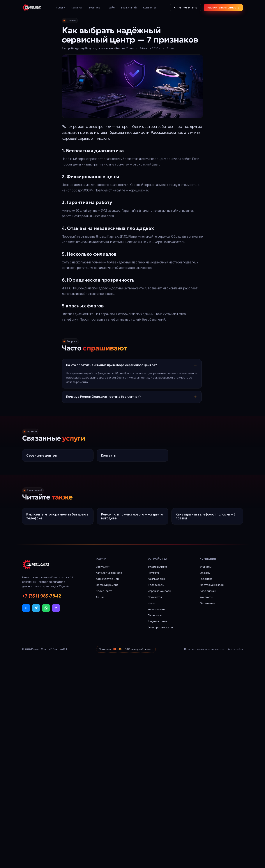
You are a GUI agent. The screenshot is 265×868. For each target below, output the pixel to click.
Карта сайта (235, 649)
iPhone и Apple (157, 567)
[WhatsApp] (46, 608)
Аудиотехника (157, 621)
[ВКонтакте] (26, 608)
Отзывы (205, 573)
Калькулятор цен (107, 579)
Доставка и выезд (212, 585)
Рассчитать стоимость (223, 7)
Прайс (111, 8)
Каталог (77, 8)
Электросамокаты (160, 627)
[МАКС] (56, 608)
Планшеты (155, 597)
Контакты (149, 8)
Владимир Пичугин (84, 48)
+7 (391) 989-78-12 (185, 7)
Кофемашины (156, 609)
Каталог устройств (109, 573)
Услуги (61, 8)
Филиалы (94, 8)
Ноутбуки (154, 573)
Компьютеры (156, 579)
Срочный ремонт (107, 585)
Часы (151, 603)
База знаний (129, 8)
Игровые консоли (159, 591)
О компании (207, 603)
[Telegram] (36, 608)
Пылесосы (155, 615)
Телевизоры (156, 585)
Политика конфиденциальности (204, 649)
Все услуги (103, 567)
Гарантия (206, 579)
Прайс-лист (104, 591)
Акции (100, 597)
